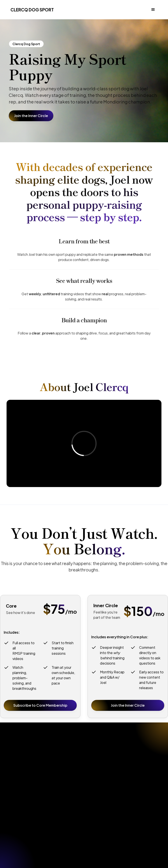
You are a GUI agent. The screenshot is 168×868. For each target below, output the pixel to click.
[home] (31, 10)
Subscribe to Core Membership (40, 705)
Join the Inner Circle (31, 116)
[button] (153, 10)
